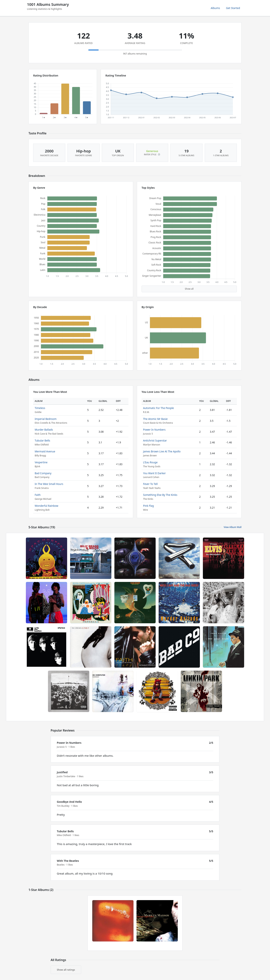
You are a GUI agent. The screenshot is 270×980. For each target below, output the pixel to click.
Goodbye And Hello (69, 802)
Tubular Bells (42, 440)
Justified (62, 772)
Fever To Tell (150, 484)
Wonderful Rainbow (46, 506)
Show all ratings (66, 970)
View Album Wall (233, 527)
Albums (215, 8)
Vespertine (41, 462)
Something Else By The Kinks (160, 495)
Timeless (40, 408)
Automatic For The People (158, 408)
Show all (189, 289)
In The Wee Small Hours (49, 484)
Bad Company (43, 473)
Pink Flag (148, 506)
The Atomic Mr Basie (155, 419)
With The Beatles (68, 861)
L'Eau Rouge (150, 462)
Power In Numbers (154, 430)
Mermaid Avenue (45, 451)
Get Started (233, 8)
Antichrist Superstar (155, 440)
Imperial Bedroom (46, 419)
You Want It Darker (154, 473)
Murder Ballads (44, 430)
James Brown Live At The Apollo (162, 451)
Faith (38, 495)
